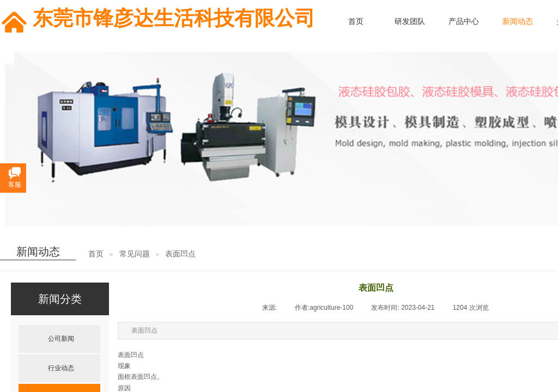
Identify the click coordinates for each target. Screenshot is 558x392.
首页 (96, 254)
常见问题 (135, 254)
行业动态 (61, 368)
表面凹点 (180, 254)
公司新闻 (61, 339)
